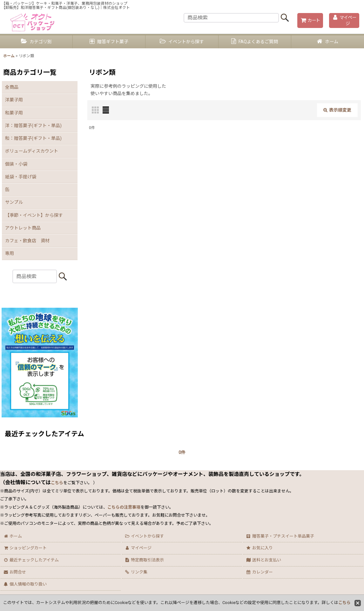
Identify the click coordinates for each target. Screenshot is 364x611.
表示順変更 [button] (337, 110)
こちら (344, 603)
